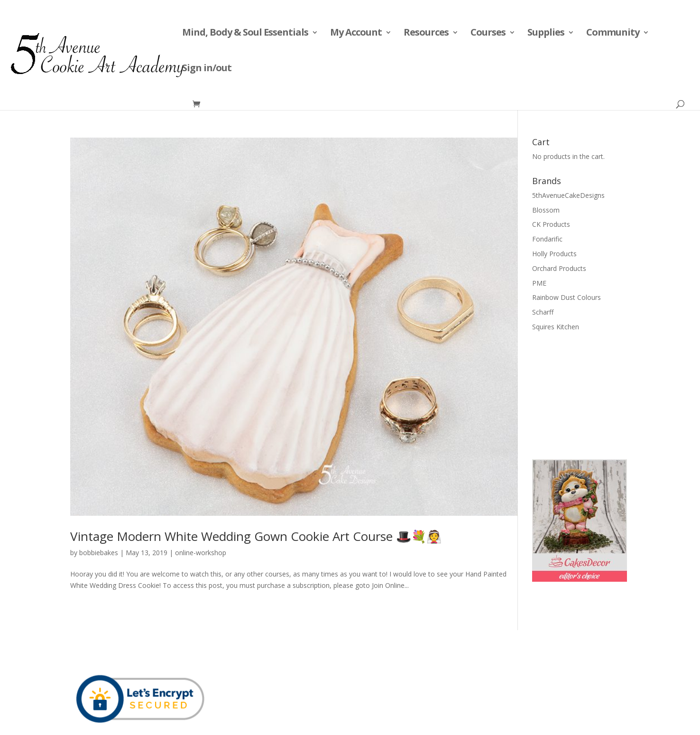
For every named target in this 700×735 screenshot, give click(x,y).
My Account (356, 34)
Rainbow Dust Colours (566, 297)
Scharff (543, 312)
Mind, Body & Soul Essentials (245, 34)
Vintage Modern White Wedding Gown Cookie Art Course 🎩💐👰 (256, 536)
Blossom (546, 210)
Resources (426, 34)
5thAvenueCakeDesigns (568, 195)
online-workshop (201, 553)
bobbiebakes (99, 553)
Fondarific (547, 239)
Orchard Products (559, 268)
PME (539, 283)
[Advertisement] (580, 394)
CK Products (551, 224)
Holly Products (554, 254)
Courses (488, 34)
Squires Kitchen (556, 327)
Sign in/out (207, 69)
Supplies (546, 34)
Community (613, 34)
